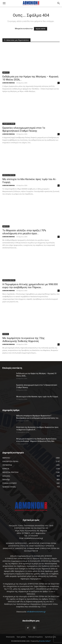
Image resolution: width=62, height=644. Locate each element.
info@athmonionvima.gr (36, 612)
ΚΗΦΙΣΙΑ (6, 334)
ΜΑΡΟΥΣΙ (6, 72)
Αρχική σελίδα (41, 29)
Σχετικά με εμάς (50, 637)
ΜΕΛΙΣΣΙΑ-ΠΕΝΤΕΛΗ (9, 175)
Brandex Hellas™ (45, 641)
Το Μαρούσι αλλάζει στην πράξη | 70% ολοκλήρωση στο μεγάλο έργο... (24, 232)
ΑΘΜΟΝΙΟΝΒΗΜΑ (9, 83)
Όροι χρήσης (21, 637)
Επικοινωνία (10, 637)
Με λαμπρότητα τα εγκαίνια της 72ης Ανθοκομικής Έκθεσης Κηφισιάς (24, 340)
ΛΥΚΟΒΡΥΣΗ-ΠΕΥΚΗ (9, 124)
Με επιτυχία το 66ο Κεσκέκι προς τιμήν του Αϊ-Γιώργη (37, 397)
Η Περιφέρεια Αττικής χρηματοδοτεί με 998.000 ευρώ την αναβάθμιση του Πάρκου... (30, 286)
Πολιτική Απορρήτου (35, 637)
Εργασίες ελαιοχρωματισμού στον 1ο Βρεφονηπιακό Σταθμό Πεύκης (24, 129)
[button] (4, 3)
